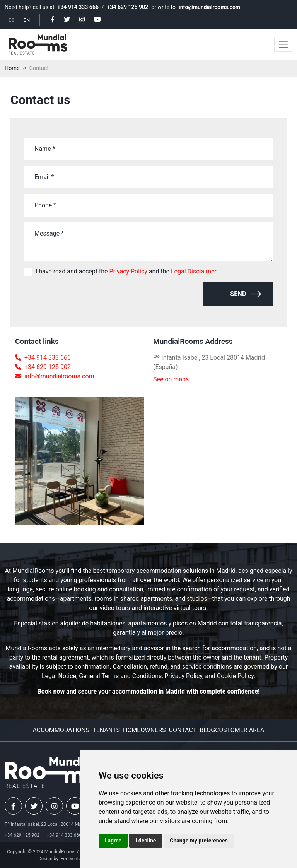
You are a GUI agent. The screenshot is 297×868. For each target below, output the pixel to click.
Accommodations (61, 730)
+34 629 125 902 (128, 7)
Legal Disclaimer (194, 271)
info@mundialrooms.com (209, 7)
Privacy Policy (128, 271)
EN (27, 20)
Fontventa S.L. (75, 859)
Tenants (106, 730)
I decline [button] (146, 841)
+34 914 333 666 (78, 7)
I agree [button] (113, 841)
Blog (207, 730)
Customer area (240, 730)
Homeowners (144, 730)
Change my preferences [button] (199, 841)
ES (11, 20)
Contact (39, 68)
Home (12, 68)
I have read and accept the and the (126, 271)
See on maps (171, 379)
